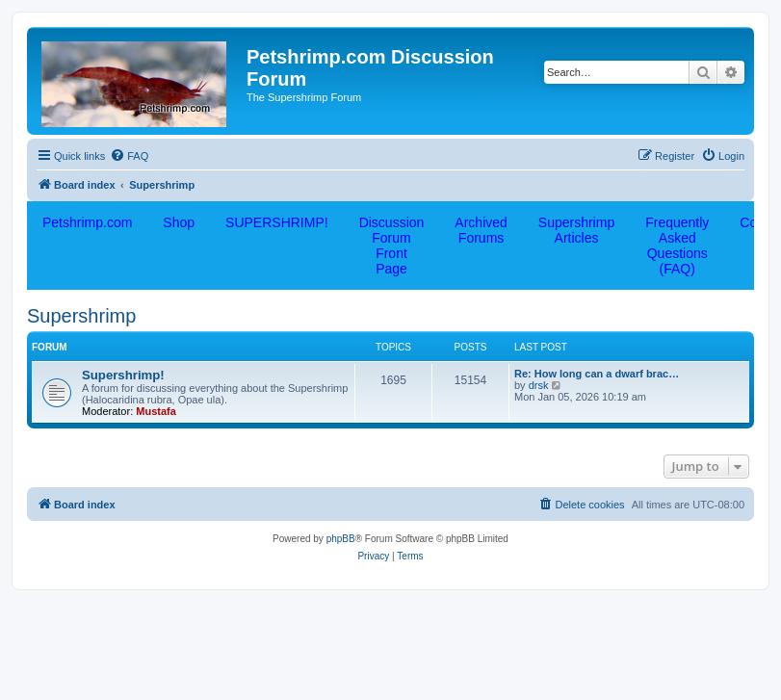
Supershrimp (81, 316)
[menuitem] (129, 156)
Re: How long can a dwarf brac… (597, 374)
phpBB (341, 539)
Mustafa (156, 411)
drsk (539, 385)
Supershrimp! (123, 375)
